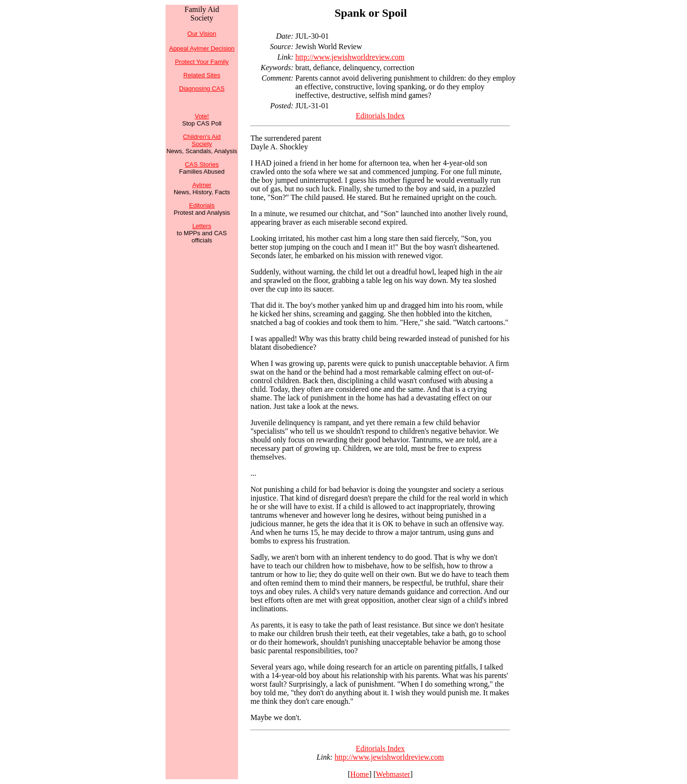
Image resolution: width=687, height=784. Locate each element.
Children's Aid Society (202, 140)
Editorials (202, 205)
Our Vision (202, 34)
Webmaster (393, 774)
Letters (202, 226)
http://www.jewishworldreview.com (350, 57)
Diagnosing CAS (202, 89)
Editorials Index (380, 116)
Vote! (202, 116)
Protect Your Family (202, 62)
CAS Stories (202, 164)
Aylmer (202, 185)
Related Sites (202, 75)
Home (359, 774)
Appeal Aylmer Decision (202, 48)
